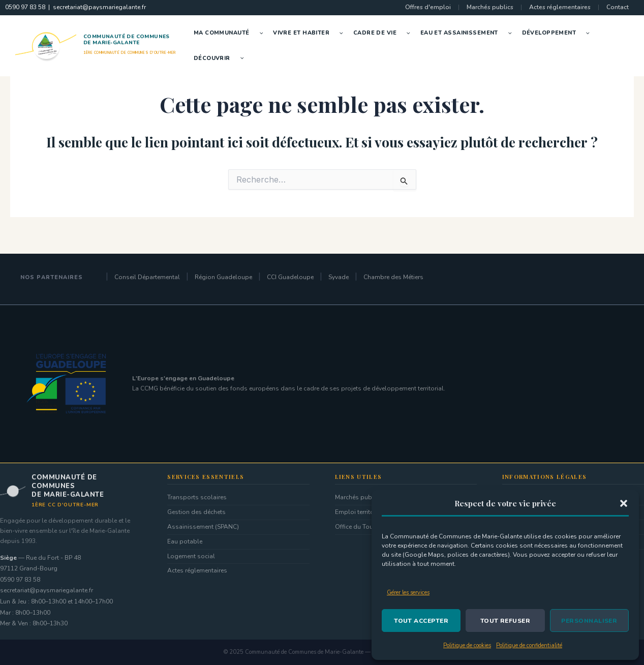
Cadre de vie (384, 33)
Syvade (339, 277)
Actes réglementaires (560, 7)
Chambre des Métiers (393, 277)
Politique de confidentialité (529, 645)
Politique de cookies (467, 645)
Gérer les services (408, 593)
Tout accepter (421, 621)
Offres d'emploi (428, 7)
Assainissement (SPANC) (203, 527)
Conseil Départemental (147, 277)
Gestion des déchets (196, 512)
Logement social (191, 556)
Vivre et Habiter (311, 33)
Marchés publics (490, 7)
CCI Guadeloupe (290, 277)
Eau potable (185, 541)
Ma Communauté (231, 33)
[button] (624, 503)
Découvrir (221, 58)
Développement (558, 33)
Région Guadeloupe (223, 277)
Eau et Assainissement (469, 33)
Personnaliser (589, 621)
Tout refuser (505, 621)
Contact (618, 7)
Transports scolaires (197, 497)
